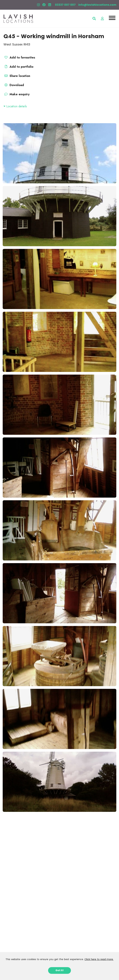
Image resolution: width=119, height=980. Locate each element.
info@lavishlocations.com (97, 5)
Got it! (60, 970)
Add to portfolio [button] (18, 67)
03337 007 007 (65, 5)
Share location (17, 76)
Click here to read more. (99, 959)
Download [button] (14, 85)
